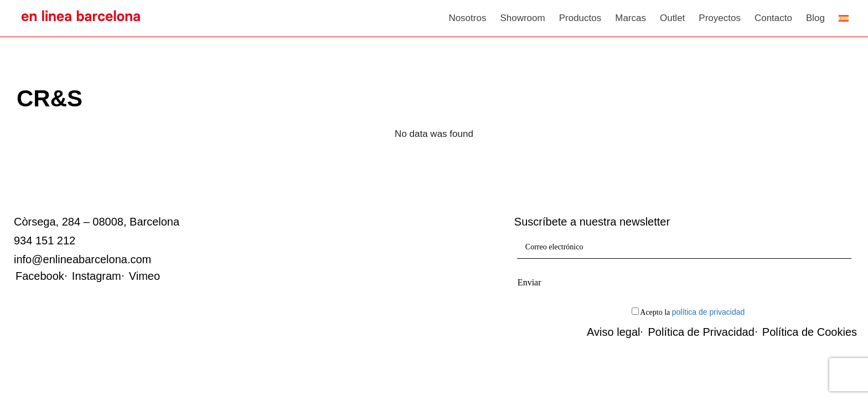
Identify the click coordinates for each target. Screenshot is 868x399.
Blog (815, 18)
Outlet (672, 18)
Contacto (773, 18)
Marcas (631, 18)
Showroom (522, 18)
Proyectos (720, 18)
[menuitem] (844, 18)
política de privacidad (709, 312)
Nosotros (467, 18)
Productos (580, 18)
